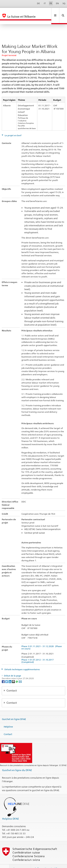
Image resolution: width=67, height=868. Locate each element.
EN (57, 3)
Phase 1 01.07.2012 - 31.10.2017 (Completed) (38, 653)
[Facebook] (3, 674)
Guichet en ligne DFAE (14, 711)
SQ (64, 3)
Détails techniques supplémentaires (22, 662)
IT (45, 3)
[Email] (20, 674)
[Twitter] (7, 674)
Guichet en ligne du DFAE (17, 762)
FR (51, 3)
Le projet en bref (13, 128)
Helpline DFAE (11, 811)
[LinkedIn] (10, 674)
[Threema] (14, 674)
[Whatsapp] (17, 674)
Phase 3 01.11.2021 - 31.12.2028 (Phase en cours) (42, 640)
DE (38, 3)
